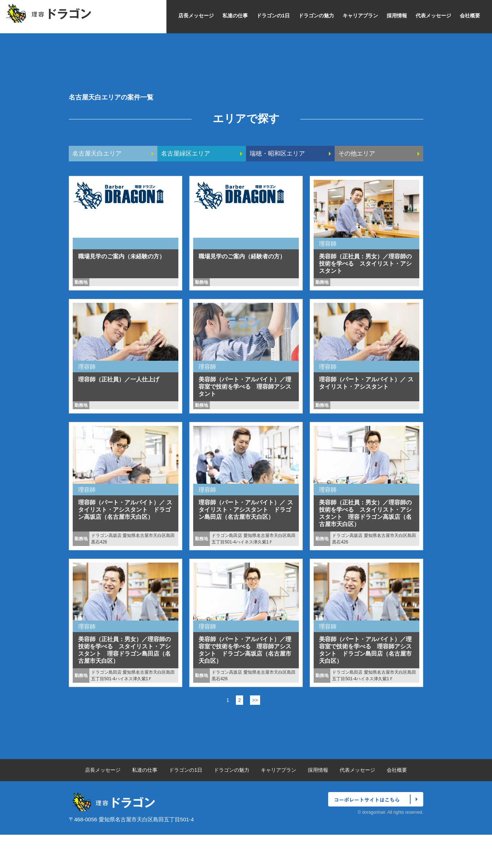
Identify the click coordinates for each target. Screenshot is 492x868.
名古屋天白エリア (98, 187)
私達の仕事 (235, 16)
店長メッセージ (196, 16)
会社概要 (470, 16)
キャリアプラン (360, 16)
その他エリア (358, 187)
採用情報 (397, 16)
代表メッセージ (433, 16)
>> (255, 733)
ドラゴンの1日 (273, 16)
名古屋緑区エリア (187, 187)
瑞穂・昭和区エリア (279, 187)
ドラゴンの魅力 (316, 16)
